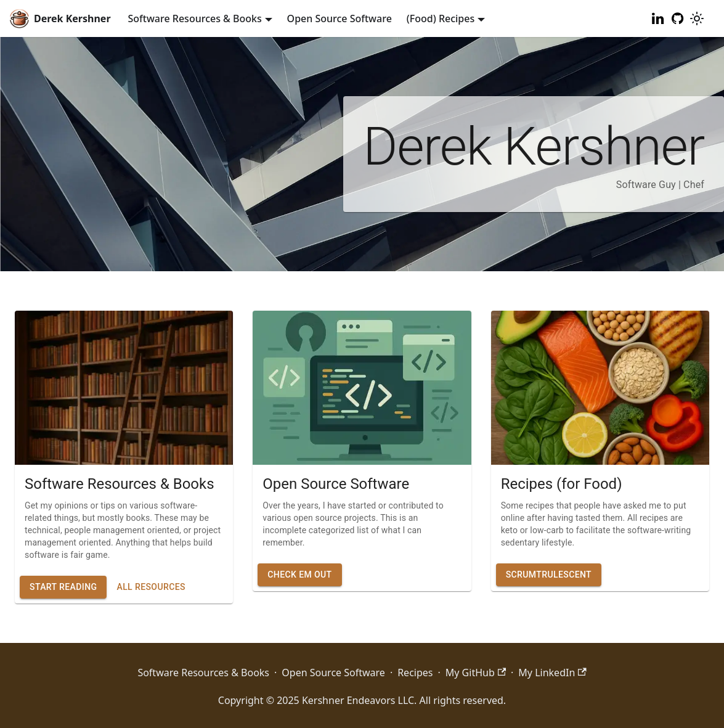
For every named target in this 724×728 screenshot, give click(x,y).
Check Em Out (299, 575)
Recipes (415, 673)
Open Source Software (340, 18)
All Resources (151, 587)
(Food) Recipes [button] (441, 18)
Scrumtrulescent (549, 575)
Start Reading (63, 587)
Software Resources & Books (203, 673)
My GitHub (476, 673)
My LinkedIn (552, 673)
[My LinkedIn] (657, 18)
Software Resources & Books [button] (195, 18)
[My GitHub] (677, 18)
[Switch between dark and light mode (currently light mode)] (697, 18)
